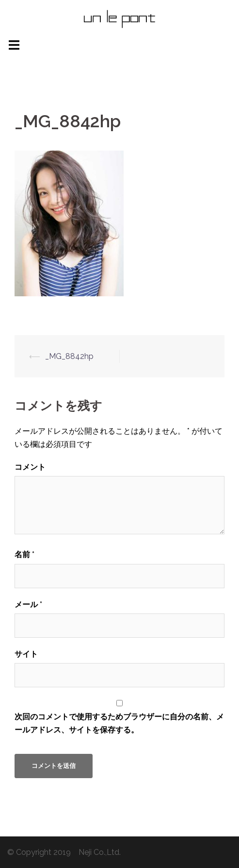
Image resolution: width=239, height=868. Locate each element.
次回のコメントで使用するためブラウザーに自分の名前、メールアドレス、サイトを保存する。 (119, 723)
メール (28, 604)
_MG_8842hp (69, 356)
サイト (26, 654)
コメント (30, 467)
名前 (24, 554)
